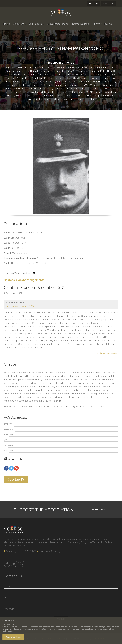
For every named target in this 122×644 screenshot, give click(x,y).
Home (7, 24)
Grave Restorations (58, 24)
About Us (19, 24)
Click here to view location (107, 353)
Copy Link (16, 479)
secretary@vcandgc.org (51, 551)
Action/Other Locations (21, 273)
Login (94, 3)
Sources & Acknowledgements (24, 280)
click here (115, 627)
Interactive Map (80, 24)
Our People (35, 24)
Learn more (98, 509)
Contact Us (108, 3)
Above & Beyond (102, 24)
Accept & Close (13, 637)
